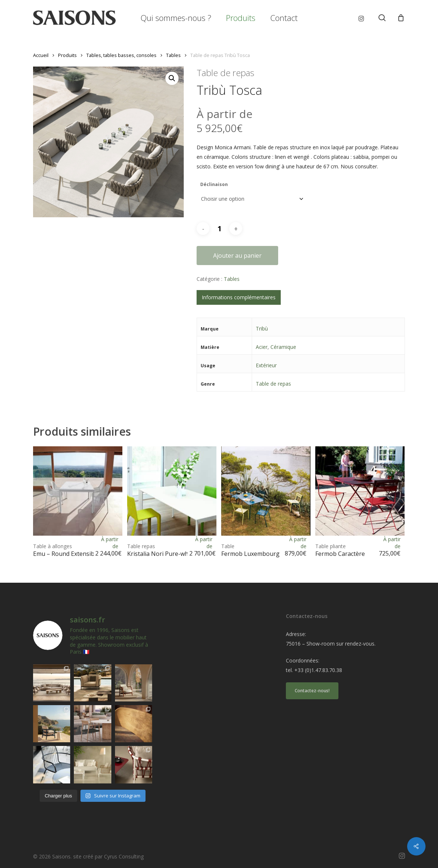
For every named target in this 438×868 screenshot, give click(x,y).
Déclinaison (214, 184)
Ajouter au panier (237, 256)
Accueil (41, 55)
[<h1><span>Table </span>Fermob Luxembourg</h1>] (266, 491)
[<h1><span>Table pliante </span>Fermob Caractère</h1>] (360, 491)
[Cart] (401, 18)
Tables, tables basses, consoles (121, 55)
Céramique (283, 347)
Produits (67, 55)
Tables (173, 55)
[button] (172, 78)
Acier (262, 347)
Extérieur (266, 365)
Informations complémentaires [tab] (239, 297)
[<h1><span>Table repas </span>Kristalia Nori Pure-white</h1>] (172, 491)
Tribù (262, 328)
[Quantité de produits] (219, 228)
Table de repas (273, 384)
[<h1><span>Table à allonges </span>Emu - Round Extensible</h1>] (78, 491)
